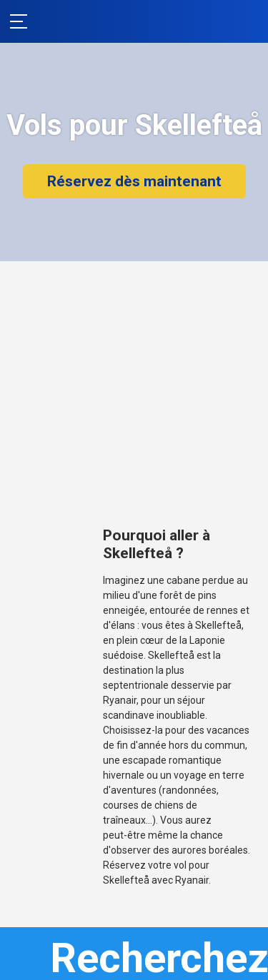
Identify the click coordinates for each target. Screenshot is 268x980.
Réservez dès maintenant (134, 181)
